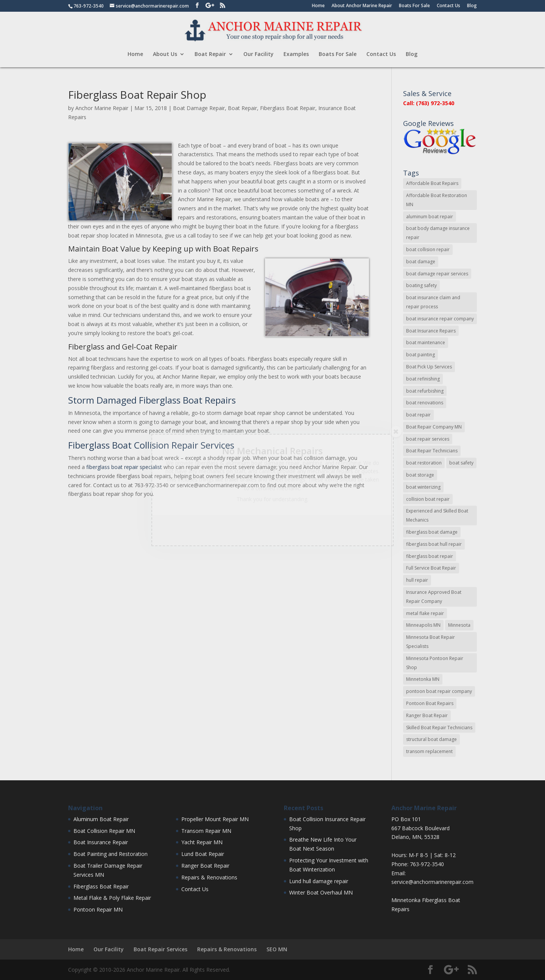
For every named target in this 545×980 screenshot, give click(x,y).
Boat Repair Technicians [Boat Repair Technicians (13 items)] (432, 451)
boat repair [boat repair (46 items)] (418, 415)
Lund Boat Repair (203, 854)
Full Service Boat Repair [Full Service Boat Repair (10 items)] (431, 568)
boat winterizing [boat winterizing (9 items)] (423, 487)
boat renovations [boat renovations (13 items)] (425, 403)
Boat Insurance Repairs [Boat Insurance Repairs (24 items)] (431, 331)
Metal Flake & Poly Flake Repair (112, 898)
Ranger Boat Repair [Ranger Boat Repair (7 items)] (427, 715)
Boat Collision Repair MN (104, 831)
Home (318, 6)
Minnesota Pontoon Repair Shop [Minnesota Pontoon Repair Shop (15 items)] (435, 663)
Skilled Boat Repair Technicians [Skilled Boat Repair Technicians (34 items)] (439, 728)
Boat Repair (210, 54)
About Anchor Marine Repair (362, 6)
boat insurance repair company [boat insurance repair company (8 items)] (440, 319)
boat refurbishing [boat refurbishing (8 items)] (425, 391)
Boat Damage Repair (199, 108)
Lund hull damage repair (319, 881)
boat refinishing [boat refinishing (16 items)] (423, 379)
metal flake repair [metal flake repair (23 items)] (425, 613)
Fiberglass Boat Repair (288, 108)
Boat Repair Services (160, 949)
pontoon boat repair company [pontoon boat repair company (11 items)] (439, 691)
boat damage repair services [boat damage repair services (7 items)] (437, 274)
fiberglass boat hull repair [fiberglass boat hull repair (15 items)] (434, 544)
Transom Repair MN (206, 831)
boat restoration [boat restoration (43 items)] (424, 463)
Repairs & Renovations (209, 877)
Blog (472, 6)
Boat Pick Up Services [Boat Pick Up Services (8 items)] (429, 367)
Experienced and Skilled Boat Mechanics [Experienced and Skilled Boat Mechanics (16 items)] (437, 515)
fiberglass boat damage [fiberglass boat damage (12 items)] (432, 532)
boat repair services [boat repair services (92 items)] (428, 439)
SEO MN (277, 949)
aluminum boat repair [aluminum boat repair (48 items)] (430, 217)
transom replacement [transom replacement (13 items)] (429, 751)
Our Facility (258, 54)
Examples (296, 54)
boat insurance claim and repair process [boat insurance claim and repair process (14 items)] (433, 302)
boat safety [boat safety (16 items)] (461, 463)
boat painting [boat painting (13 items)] (420, 355)
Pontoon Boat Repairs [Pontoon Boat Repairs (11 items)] (430, 703)
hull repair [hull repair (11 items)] (417, 580)
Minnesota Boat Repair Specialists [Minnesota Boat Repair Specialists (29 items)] (431, 642)
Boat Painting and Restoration (111, 854)
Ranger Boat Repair (205, 866)
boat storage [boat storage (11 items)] (420, 475)
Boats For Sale (414, 6)
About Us (165, 54)
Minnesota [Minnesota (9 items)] (459, 625)
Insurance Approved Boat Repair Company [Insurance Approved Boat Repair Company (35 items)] (434, 597)
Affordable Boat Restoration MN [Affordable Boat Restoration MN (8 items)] (437, 200)
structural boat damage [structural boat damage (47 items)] (431, 739)
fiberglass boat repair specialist (124, 467)
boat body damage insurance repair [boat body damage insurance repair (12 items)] (438, 233)
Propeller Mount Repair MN (215, 819)
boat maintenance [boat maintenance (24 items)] (426, 342)
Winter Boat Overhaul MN (321, 892)
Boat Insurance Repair (101, 842)
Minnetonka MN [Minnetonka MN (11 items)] (423, 679)
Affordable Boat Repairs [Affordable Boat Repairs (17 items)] (432, 183)
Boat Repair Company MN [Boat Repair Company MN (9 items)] (434, 427)
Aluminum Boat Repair (101, 819)
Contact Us (448, 6)
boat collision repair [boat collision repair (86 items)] (428, 249)
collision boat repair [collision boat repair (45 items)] (428, 499)
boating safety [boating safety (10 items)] (421, 285)
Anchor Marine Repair (102, 108)
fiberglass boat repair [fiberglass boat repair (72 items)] (430, 556)
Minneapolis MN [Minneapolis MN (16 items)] (423, 625)
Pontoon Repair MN (98, 909)
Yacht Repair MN (202, 842)
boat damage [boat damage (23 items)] (421, 262)
